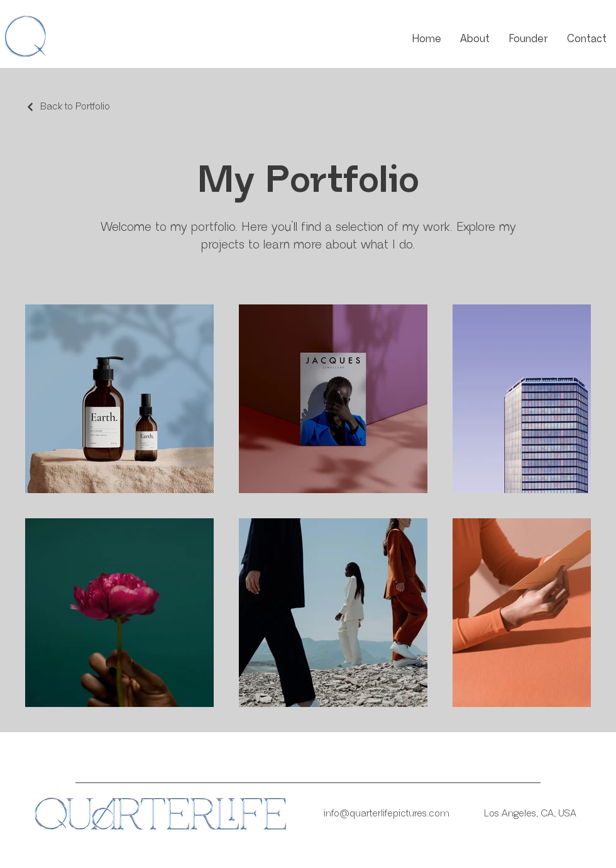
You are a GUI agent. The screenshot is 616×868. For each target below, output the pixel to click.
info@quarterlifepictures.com (387, 814)
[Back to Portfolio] (68, 107)
